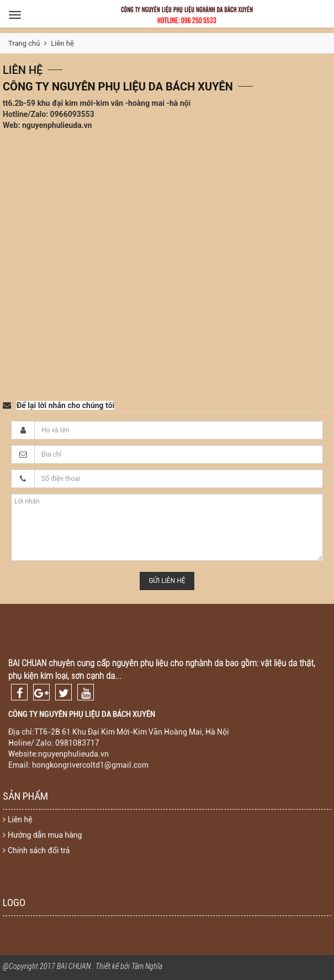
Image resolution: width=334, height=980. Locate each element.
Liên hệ (18, 820)
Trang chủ (24, 43)
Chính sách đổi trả (36, 850)
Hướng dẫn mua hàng (42, 835)
